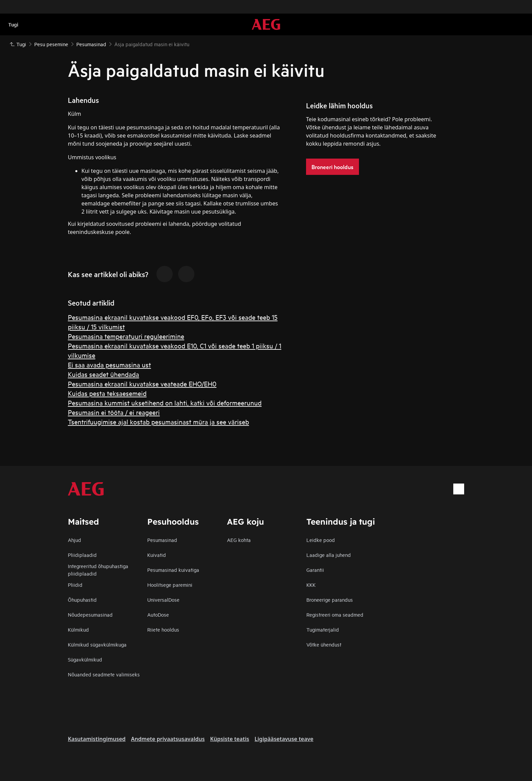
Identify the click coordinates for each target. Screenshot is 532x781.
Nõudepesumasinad (90, 614)
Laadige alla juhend (329, 555)
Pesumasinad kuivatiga (173, 570)
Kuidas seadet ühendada (103, 374)
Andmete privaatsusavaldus (168, 739)
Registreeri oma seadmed (335, 614)
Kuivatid (157, 555)
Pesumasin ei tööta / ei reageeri (114, 412)
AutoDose (158, 614)
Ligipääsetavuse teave (284, 739)
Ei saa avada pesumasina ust (109, 365)
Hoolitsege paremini (170, 585)
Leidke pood (321, 540)
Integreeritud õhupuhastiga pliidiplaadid (98, 570)
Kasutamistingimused (97, 739)
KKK (311, 585)
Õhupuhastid (82, 600)
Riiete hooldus (163, 629)
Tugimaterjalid (323, 629)
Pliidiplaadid (82, 555)
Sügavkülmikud (85, 659)
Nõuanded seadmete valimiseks (104, 674)
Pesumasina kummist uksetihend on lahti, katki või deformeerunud (165, 403)
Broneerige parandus (330, 600)
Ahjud (74, 540)
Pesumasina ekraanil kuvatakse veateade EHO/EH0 (142, 384)
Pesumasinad (162, 540)
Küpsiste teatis (230, 739)
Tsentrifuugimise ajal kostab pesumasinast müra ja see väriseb (158, 422)
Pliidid (75, 585)
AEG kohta (239, 540)
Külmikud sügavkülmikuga (97, 644)
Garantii (315, 570)
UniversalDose (163, 600)
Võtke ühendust (324, 644)
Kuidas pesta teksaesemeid (107, 393)
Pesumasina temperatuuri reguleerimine (126, 336)
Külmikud (78, 629)
